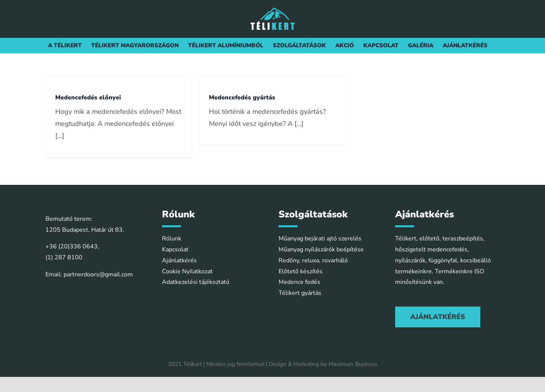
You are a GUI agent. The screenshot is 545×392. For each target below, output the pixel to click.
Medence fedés (299, 282)
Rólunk (172, 239)
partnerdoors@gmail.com (98, 274)
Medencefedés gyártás (242, 98)
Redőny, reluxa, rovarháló (313, 260)
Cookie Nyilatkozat (187, 271)
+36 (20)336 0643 (72, 246)
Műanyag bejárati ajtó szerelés (320, 239)
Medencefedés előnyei (88, 98)
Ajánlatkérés (179, 260)
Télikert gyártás (300, 293)
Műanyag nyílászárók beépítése (321, 249)
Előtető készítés (301, 271)
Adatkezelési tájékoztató (196, 282)
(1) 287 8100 (64, 257)
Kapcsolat (175, 249)
